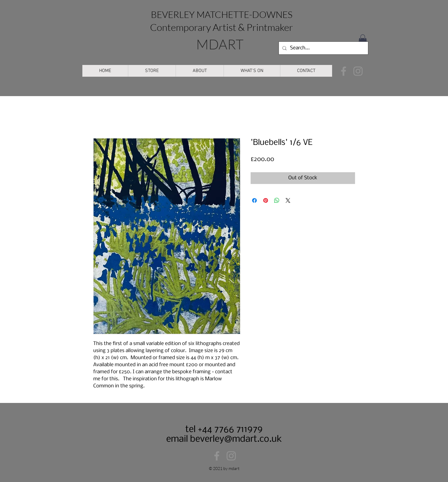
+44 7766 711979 (229, 430)
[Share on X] (288, 200)
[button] (363, 40)
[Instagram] (358, 71)
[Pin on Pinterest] (266, 200)
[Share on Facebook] (254, 200)
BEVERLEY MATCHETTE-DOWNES (222, 14)
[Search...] (323, 48)
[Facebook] (344, 71)
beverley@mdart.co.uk (236, 439)
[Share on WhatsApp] (277, 200)
